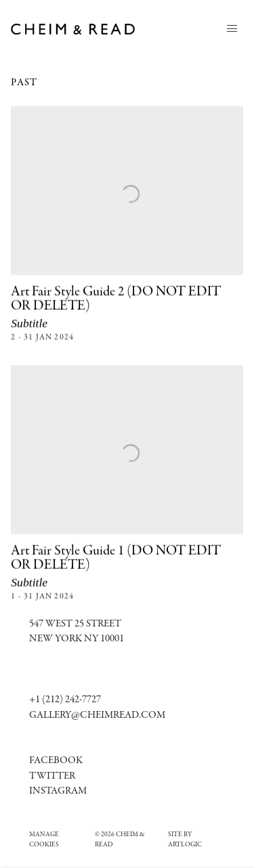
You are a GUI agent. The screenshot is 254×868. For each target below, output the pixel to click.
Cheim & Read (73, 29)
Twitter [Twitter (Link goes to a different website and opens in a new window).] (52, 776)
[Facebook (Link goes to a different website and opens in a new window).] (56, 761)
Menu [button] (232, 29)
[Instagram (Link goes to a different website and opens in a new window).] (58, 791)
